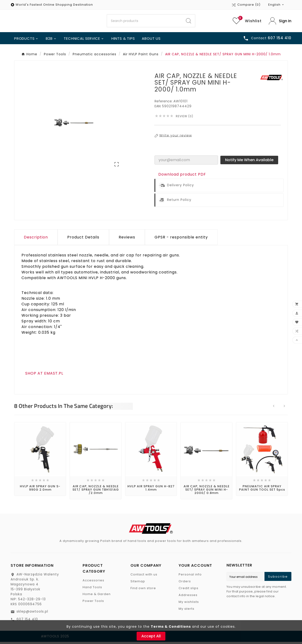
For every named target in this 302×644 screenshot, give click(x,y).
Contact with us (144, 577)
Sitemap (138, 583)
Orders (185, 583)
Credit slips (189, 590)
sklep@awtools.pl (32, 614)
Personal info (190, 577)
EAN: (158, 108)
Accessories (93, 582)
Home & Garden (97, 596)
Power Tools (93, 603)
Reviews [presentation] (127, 239)
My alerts (187, 611)
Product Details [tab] (83, 239)
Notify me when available (249, 162)
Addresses (188, 597)
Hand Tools (92, 589)
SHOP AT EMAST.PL (44, 375)
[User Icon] (280, 22)
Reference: (164, 103)
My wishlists (189, 604)
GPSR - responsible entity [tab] (181, 239)
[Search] (145, 22)
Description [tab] (36, 239)
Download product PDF (182, 176)
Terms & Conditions (171, 627)
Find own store (143, 590)
